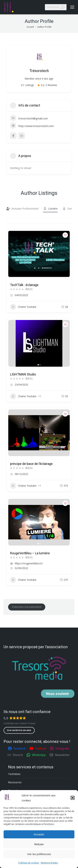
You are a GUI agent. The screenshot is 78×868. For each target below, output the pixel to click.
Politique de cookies (29, 863)
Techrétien (14, 774)
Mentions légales (49, 863)
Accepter (39, 834)
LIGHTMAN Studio (23, 374)
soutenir (58, 694)
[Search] (56, 7)
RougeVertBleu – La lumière (30, 553)
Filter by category (10, 219)
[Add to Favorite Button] (65, 235)
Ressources (15, 782)
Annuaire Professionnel (22, 209)
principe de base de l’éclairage (31, 464)
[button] (73, 798)
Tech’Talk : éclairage (24, 285)
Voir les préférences (39, 854)
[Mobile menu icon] (72, 7)
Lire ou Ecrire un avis (19, 730)
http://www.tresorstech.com (36, 126)
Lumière (50, 209)
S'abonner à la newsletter (27, 607)
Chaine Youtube (23, 307)
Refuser (39, 844)
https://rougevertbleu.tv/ (29, 563)
